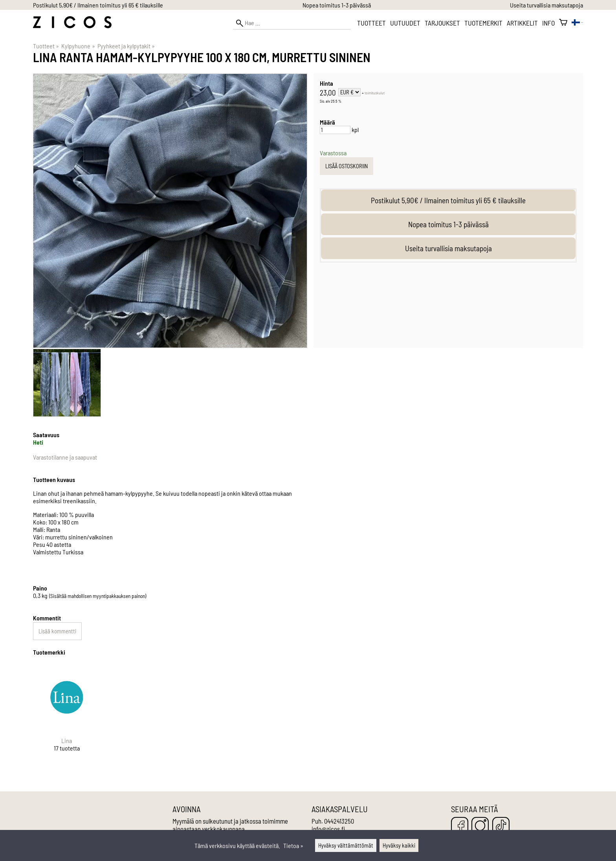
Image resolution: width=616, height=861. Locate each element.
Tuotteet (371, 23)
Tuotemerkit (483, 23)
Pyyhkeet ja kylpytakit (126, 46)
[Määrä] (335, 130)
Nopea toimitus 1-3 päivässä (337, 5)
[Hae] (292, 23)
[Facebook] (460, 826)
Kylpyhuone (78, 46)
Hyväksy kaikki (399, 845)
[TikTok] (501, 826)
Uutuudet (405, 23)
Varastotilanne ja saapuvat (65, 457)
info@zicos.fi (328, 829)
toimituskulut (375, 93)
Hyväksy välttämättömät (346, 845)
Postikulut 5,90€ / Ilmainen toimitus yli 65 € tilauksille (98, 5)
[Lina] (67, 714)
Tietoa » (293, 845)
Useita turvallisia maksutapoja (546, 5)
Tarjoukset (442, 23)
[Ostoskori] (563, 23)
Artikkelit (522, 23)
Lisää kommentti (57, 631)
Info (548, 23)
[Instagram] (480, 826)
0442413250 (339, 821)
